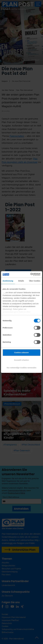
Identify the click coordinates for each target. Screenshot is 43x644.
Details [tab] (21, 281)
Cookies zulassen (22, 352)
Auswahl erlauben (21, 360)
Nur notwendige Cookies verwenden (21, 368)
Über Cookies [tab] (35, 281)
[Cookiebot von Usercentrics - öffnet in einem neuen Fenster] (31, 274)
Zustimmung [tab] (8, 281)
